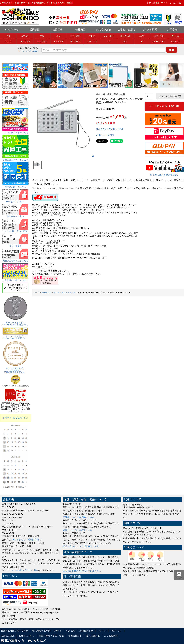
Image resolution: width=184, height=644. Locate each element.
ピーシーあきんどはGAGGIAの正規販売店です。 (16, 323)
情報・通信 (159, 36)
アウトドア (92, 42)
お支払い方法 (103, 30)
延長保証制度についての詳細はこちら (82, 571)
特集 (8, 36)
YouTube (177, 3)
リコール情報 (15, 245)
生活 (59, 36)
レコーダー (109, 36)
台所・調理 (75, 36)
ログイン (23, 51)
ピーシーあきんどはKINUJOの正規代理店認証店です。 (15, 369)
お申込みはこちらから (16, 186)
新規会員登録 (153, 3)
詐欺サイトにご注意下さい (15, 418)
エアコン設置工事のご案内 (15, 132)
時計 (109, 42)
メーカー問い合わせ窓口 (15, 230)
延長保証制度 (93, 636)
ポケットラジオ (69, 293)
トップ (36, 293)
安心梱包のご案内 (15, 215)
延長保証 (35, 30)
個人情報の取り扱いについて (47, 631)
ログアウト (116, 631)
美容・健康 (59, 42)
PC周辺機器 (25, 42)
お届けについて (27, 636)
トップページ (12, 30)
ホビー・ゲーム (159, 42)
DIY (142, 42)
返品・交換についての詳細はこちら (81, 546)
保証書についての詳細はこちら (79, 517)
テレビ (92, 36)
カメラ (142, 36)
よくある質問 (149, 30)
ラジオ (56, 293)
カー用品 (176, 36)
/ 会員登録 (33, 51)
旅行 (125, 42)
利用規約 (71, 631)
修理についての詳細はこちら (77, 530)
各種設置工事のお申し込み (16, 159)
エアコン (25, 36)
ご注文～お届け (127, 30)
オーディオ (125, 36)
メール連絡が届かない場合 (24, 570)
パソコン (8, 42)
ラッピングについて (15, 201)
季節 (42, 36)
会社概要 (81, 30)
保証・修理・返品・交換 (51, 636)
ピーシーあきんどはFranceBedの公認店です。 (15, 336)
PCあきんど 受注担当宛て (27, 539)
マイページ (166, 3)
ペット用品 (175, 42)
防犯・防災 (75, 42)
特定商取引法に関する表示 (14, 631)
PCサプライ (42, 42)
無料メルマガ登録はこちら (15, 260)
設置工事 (58, 30)
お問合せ (172, 30)
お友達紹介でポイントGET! (15, 279)
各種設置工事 (75, 636)
